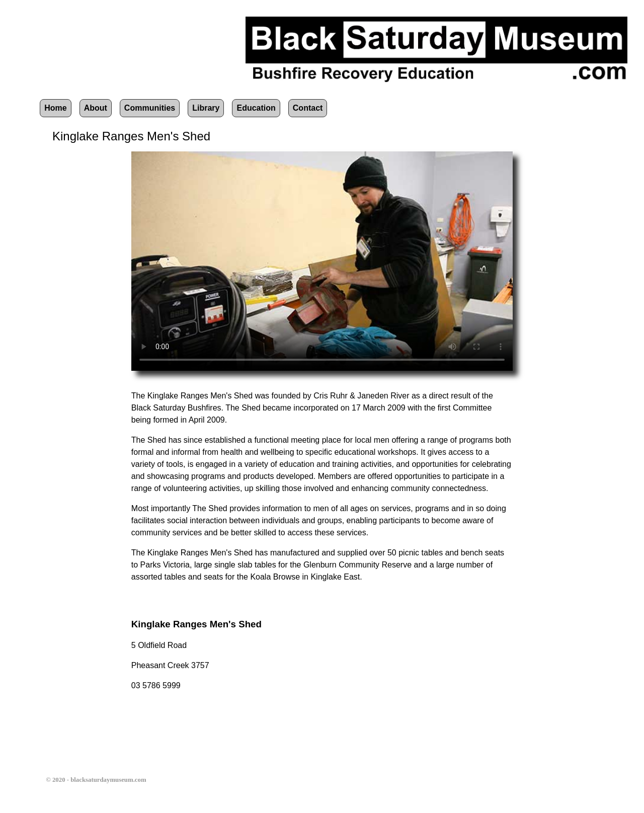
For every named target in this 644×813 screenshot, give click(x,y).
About (96, 108)
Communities (150, 108)
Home (55, 108)
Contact (308, 108)
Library (206, 108)
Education (256, 108)
